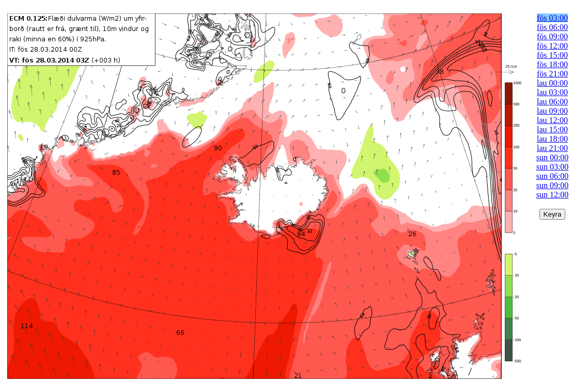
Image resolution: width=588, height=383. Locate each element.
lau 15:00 (552, 129)
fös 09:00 (552, 36)
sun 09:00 (553, 185)
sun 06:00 (553, 176)
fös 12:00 (552, 46)
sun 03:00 (553, 167)
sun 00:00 (553, 157)
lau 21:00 (552, 148)
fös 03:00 (552, 18)
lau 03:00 (552, 92)
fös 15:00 (552, 55)
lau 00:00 (552, 83)
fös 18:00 (552, 64)
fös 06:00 (552, 27)
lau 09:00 (552, 111)
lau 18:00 (552, 139)
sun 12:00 (553, 195)
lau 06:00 (552, 102)
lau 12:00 (552, 120)
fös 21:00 (552, 74)
